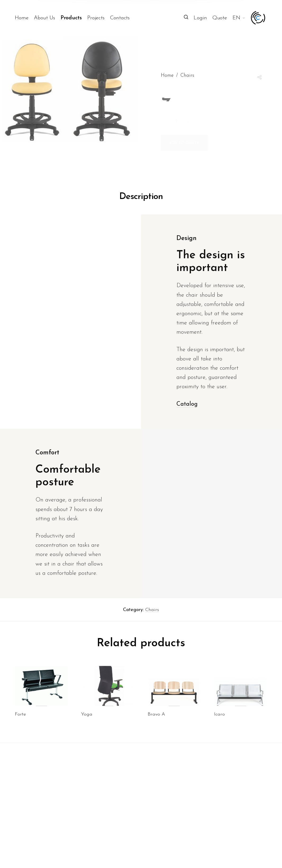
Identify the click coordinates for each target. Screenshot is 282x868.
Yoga (87, 724)
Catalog (187, 413)
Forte (20, 724)
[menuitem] (24, 18)
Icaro (219, 724)
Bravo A (156, 724)
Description (141, 206)
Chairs (152, 619)
